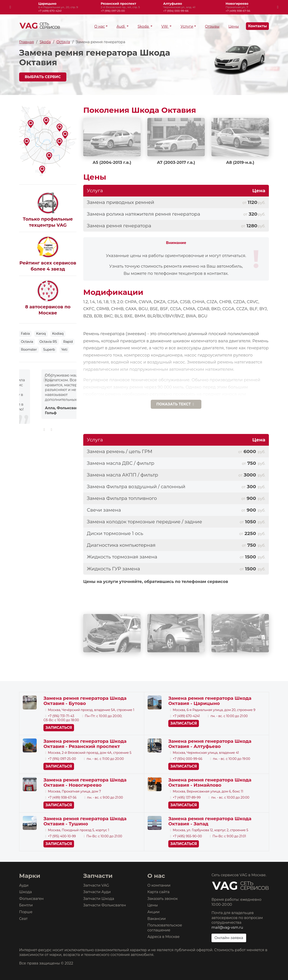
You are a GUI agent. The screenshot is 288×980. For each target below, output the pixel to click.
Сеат (23, 919)
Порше (26, 912)
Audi (121, 27)
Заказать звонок (163, 899)
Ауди (24, 885)
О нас (100, 27)
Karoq (41, 334)
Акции (153, 912)
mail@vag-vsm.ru (227, 927)
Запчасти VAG (96, 885)
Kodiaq (58, 334)
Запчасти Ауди (97, 892)
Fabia (25, 334)
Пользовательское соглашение (165, 928)
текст (176, 404)
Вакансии (157, 919)
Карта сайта (158, 892)
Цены (234, 27)
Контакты (257, 26)
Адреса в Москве (163, 937)
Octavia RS (48, 342)
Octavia (63, 42)
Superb (49, 350)
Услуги (187, 27)
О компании (159, 885)
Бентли (26, 905)
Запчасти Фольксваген (105, 905)
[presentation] (10, 7)
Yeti (64, 350)
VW (165, 27)
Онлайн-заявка (229, 938)
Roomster (29, 350)
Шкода (25, 892)
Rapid (68, 342)
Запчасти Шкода (99, 899)
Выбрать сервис (43, 77)
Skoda (144, 27)
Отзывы (212, 27)
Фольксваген (31, 899)
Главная (27, 42)
